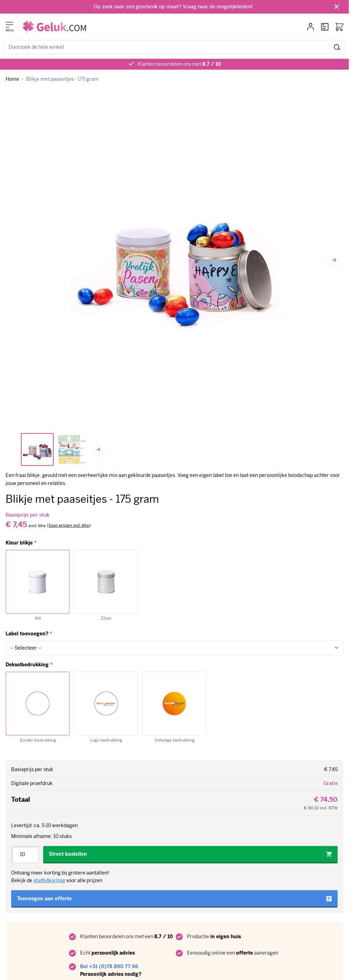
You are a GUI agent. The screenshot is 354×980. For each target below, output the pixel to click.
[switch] (69, 526)
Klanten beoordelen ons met (179, 64)
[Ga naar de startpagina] (54, 27)
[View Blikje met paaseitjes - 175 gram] (37, 449)
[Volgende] (334, 260)
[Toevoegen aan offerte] (174, 899)
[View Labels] (73, 449)
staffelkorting (49, 880)
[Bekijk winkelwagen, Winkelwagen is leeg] (339, 27)
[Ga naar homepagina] (12, 79)
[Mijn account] (311, 27)
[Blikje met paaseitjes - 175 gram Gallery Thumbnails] (55, 449)
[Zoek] (337, 47)
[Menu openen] (9, 25)
